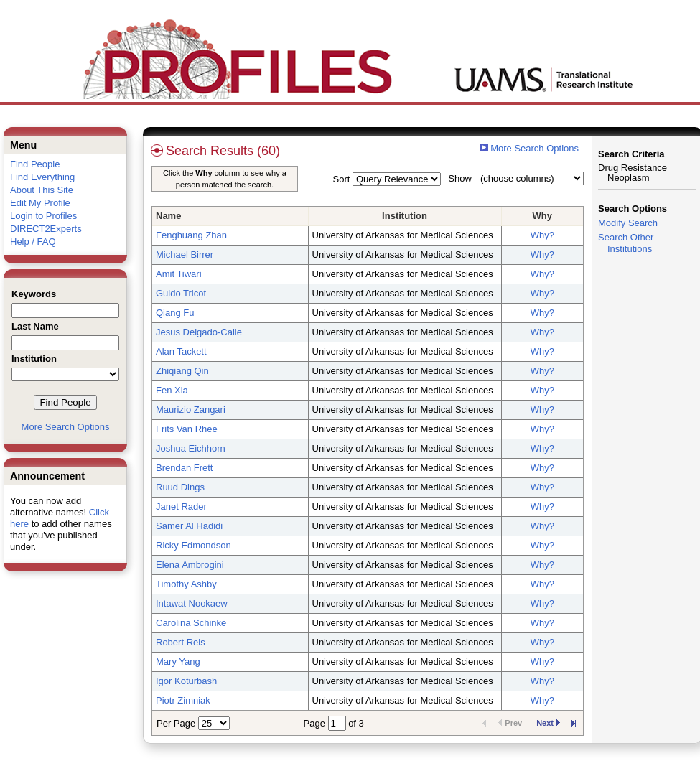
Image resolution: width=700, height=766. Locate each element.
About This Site (42, 190)
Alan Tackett (181, 351)
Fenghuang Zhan (191, 235)
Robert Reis (181, 642)
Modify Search (628, 223)
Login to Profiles (43, 216)
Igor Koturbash (186, 681)
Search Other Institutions (626, 243)
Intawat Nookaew (192, 603)
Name (168, 216)
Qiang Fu (175, 313)
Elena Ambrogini (190, 565)
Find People (35, 164)
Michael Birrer (185, 254)
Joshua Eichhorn (191, 448)
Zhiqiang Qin (182, 371)
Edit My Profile (40, 203)
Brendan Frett (185, 468)
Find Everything (42, 177)
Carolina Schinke (191, 623)
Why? (542, 235)
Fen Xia (172, 390)
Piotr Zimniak (183, 700)
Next (548, 723)
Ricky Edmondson (193, 545)
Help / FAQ (33, 242)
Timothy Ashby (186, 584)
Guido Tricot (181, 293)
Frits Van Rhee (187, 429)
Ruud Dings (180, 487)
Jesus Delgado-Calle (199, 332)
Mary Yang (178, 662)
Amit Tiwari (179, 274)
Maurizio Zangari (191, 410)
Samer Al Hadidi (189, 526)
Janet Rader (181, 506)
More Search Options (66, 427)
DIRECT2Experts (46, 229)
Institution (405, 216)
